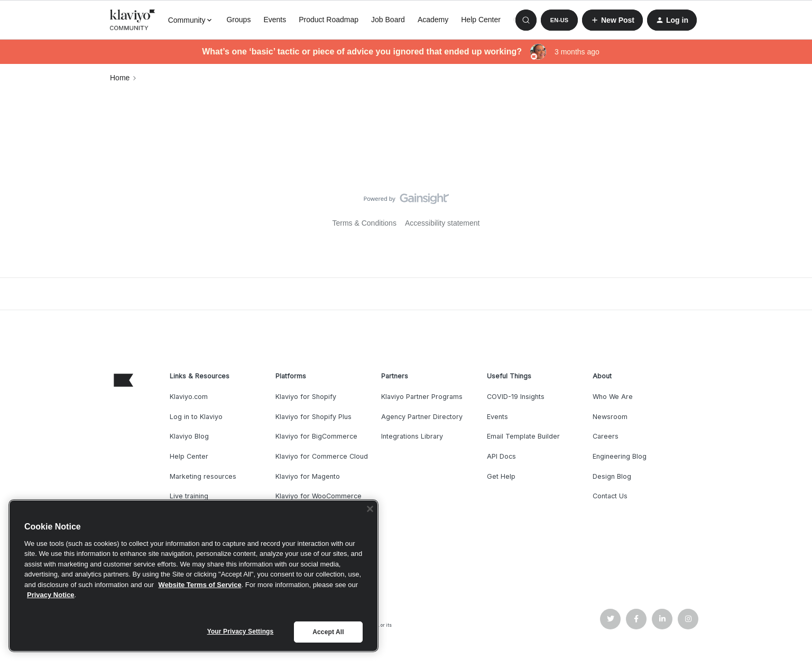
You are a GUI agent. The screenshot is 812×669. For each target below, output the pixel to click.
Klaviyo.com (189, 397)
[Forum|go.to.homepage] (133, 20)
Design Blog (612, 476)
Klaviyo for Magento (308, 476)
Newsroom (610, 417)
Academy (433, 20)
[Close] (370, 509)
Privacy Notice (51, 595)
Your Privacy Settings (241, 631)
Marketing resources (203, 476)
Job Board (388, 20)
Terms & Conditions (365, 223)
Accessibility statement (442, 223)
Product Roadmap (329, 20)
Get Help (501, 476)
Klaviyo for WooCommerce (319, 496)
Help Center (481, 20)
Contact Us (610, 496)
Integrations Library (412, 436)
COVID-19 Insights (516, 397)
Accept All (328, 632)
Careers (606, 436)
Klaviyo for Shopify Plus (313, 417)
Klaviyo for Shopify (306, 397)
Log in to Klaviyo (196, 417)
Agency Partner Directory (422, 417)
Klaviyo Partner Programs (422, 397)
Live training (189, 496)
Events (275, 20)
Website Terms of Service (200, 585)
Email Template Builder (523, 436)
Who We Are (613, 397)
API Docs (501, 456)
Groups (238, 20)
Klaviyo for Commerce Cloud (322, 456)
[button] (559, 20)
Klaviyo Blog (189, 436)
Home (120, 78)
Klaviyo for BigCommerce (316, 436)
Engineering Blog (620, 456)
